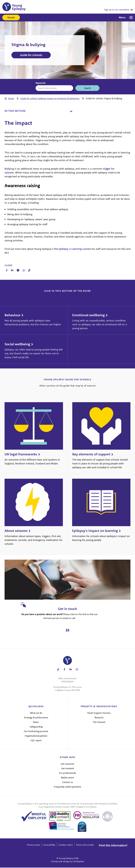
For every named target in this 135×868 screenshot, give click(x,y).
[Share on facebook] (64, 670)
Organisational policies (36, 736)
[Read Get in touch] (68, 631)
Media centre (67, 778)
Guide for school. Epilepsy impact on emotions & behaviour (50, 98)
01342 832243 (67, 682)
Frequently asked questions (67, 787)
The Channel (99, 722)
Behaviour (12, 315)
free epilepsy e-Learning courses (72, 249)
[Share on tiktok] (58, 670)
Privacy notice (34, 845)
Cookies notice (66, 845)
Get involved (68, 769)
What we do (36, 713)
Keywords (40, 83)
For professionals (67, 773)
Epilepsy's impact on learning (95, 531)
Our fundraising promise (36, 732)
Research (99, 718)
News (36, 722)
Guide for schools (31, 55)
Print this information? (113, 845)
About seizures (16, 531)
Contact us (68, 782)
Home (11, 98)
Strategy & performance (36, 718)
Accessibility (49, 845)
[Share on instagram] (77, 670)
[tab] (12, 98)
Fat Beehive (78, 862)
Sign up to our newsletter (117, 10)
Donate (11, 17)
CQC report (36, 741)
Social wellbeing (17, 344)
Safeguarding (36, 727)
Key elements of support (91, 455)
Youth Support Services (99, 713)
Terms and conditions (86, 845)
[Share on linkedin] (71, 670)
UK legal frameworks (21, 455)
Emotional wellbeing (88, 315)
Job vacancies (67, 764)
